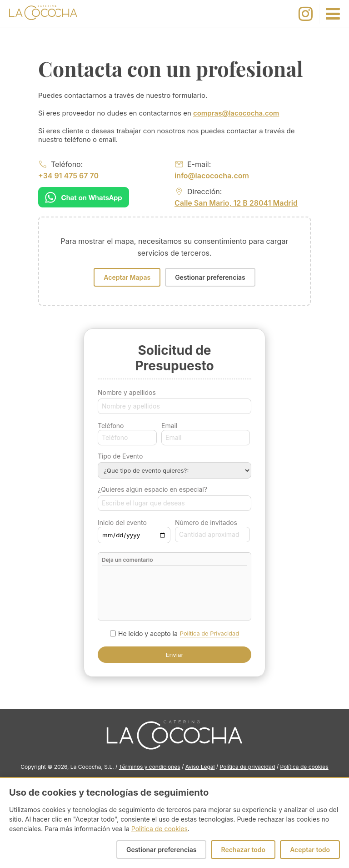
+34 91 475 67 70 (68, 176)
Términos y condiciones (150, 767)
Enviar (175, 655)
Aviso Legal (200, 767)
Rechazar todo (243, 850)
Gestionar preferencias (210, 277)
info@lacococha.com (212, 176)
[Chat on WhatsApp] (84, 197)
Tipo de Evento (120, 456)
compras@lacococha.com (236, 113)
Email (169, 426)
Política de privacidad (248, 767)
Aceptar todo (310, 850)
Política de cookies (304, 767)
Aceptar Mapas (127, 277)
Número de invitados (206, 522)
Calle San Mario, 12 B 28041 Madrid (236, 203)
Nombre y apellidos (127, 392)
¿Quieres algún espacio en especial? (152, 489)
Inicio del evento (122, 522)
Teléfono (111, 426)
